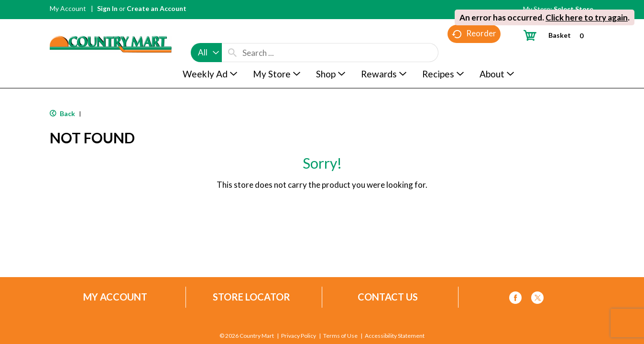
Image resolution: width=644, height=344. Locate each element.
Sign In (107, 8)
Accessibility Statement (395, 336)
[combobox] (206, 34)
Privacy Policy (299, 336)
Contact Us (388, 297)
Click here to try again (587, 17)
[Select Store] (574, 9)
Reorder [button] (474, 53)
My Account (68, 8)
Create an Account (157, 8)
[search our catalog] (232, 34)
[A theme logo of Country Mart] (111, 27)
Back (62, 113)
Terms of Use (340, 336)
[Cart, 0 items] (557, 35)
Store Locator (251, 297)
